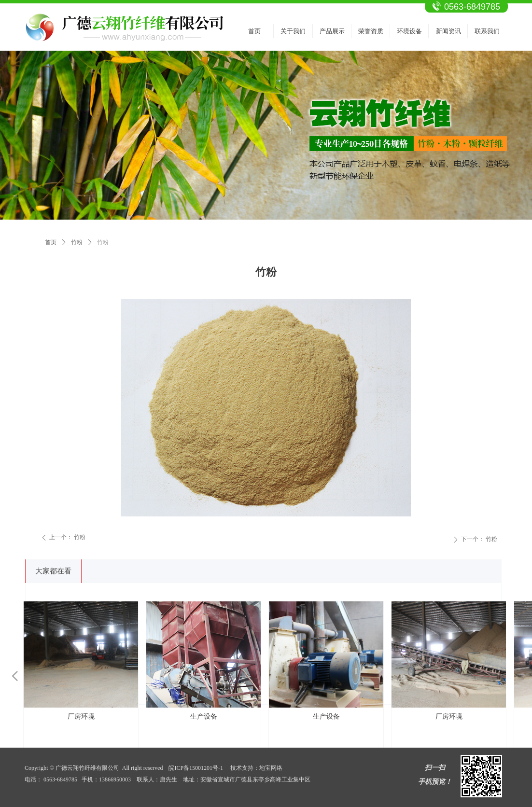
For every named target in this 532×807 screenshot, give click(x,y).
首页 (51, 242)
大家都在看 (53, 571)
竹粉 (77, 242)
